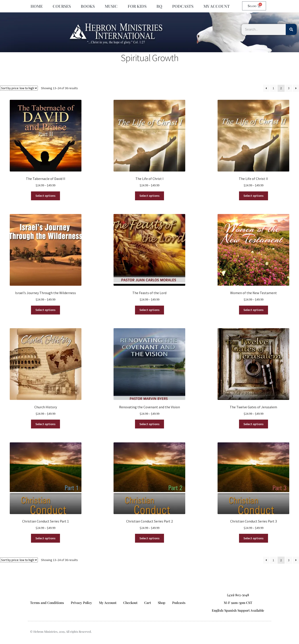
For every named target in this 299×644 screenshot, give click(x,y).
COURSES (62, 6)
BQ (159, 6)
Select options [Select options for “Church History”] (45, 424)
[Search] (291, 29)
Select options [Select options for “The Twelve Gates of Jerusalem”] (254, 424)
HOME (37, 6)
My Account (108, 603)
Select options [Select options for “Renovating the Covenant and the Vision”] (149, 424)
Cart (148, 603)
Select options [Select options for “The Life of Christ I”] (149, 196)
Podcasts (179, 603)
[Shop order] (19, 88)
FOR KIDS (137, 6)
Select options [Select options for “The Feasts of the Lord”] (149, 310)
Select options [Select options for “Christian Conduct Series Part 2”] (149, 538)
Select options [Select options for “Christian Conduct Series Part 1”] (45, 538)
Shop (162, 603)
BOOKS (88, 6)
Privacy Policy (81, 603)
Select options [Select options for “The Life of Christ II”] (254, 196)
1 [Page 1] (273, 88)
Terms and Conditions (47, 603)
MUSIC (111, 6)
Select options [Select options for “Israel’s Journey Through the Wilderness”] (45, 310)
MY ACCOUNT (217, 6)
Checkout (130, 603)
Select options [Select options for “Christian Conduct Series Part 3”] (254, 538)
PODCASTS (183, 6)
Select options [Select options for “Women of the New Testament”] (254, 310)
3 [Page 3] (289, 88)
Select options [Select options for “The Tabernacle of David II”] (45, 196)
